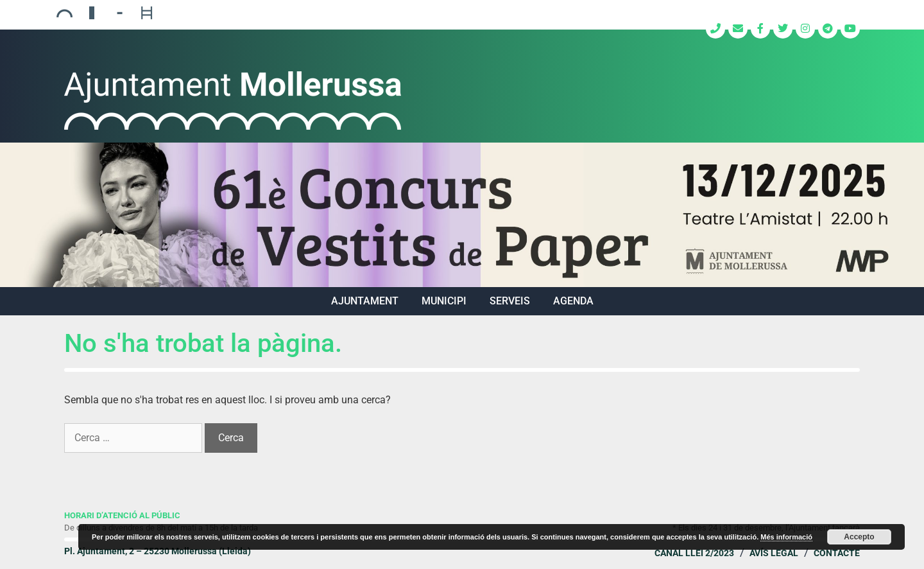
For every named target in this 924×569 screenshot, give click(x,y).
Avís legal (774, 553)
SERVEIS (510, 301)
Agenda (573, 301)
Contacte (837, 553)
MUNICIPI (444, 301)
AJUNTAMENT (365, 301)
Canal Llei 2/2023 (694, 553)
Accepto (859, 537)
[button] (462, 215)
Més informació (786, 537)
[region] (462, 215)
